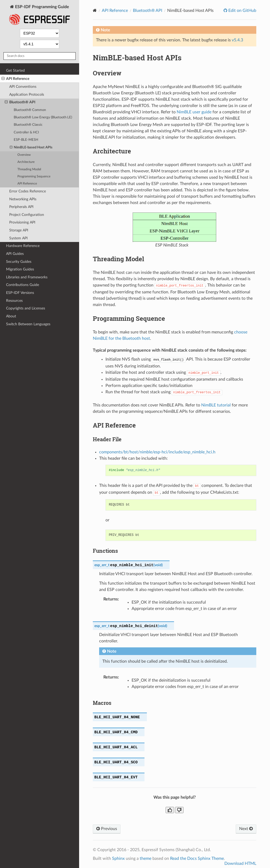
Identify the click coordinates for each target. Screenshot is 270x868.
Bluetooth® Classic (28, 125)
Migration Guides (20, 269)
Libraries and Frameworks (27, 277)
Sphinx (118, 859)
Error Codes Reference (28, 191)
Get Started (15, 71)
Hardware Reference (23, 246)
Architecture (26, 162)
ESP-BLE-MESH (26, 140)
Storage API (19, 230)
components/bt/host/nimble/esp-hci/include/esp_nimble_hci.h (157, 452)
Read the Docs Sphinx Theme (197, 859)
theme (146, 859)
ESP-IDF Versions (20, 293)
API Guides (15, 254)
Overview (24, 155)
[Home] (95, 10)
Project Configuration (27, 215)
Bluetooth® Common (30, 110)
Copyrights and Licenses (26, 308)
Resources (14, 301)
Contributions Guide (23, 285)
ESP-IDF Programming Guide (40, 15)
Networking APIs (23, 199)
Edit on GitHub (242, 11)
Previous (107, 829)
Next (246, 829)
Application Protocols (27, 94)
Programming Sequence (34, 176)
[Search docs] (40, 56)
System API (18, 238)
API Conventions (23, 87)
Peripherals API (21, 207)
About (11, 316)
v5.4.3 (237, 40)
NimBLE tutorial (216, 405)
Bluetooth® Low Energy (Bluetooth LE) (43, 117)
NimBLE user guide (194, 112)
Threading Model (29, 169)
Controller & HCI (26, 132)
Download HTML (240, 864)
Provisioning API (22, 222)
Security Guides (19, 262)
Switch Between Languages (28, 324)
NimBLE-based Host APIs (31, 148)
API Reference (15, 79)
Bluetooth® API (20, 102)
